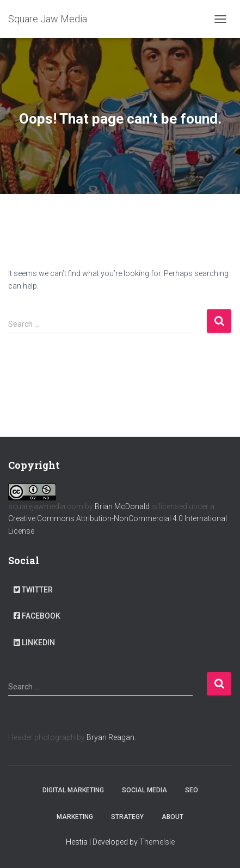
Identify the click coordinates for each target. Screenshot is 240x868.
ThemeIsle (157, 842)
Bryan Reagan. (111, 737)
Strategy (127, 817)
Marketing (75, 817)
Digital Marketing (73, 790)
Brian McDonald (122, 506)
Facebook (37, 616)
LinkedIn (34, 643)
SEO (192, 790)
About (173, 817)
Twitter (33, 590)
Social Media (144, 790)
